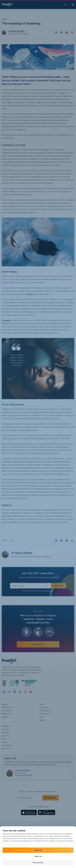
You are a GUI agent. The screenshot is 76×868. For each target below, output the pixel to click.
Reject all (38, 856)
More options (38, 863)
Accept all (38, 850)
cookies (11, 834)
